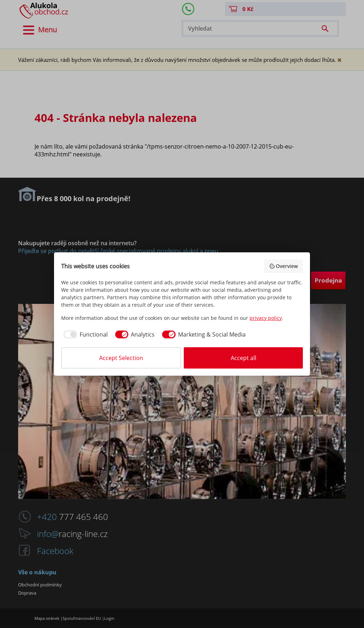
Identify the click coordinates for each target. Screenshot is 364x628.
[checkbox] (84, 334)
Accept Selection (121, 358)
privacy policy (266, 318)
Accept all (243, 358)
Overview (284, 266)
